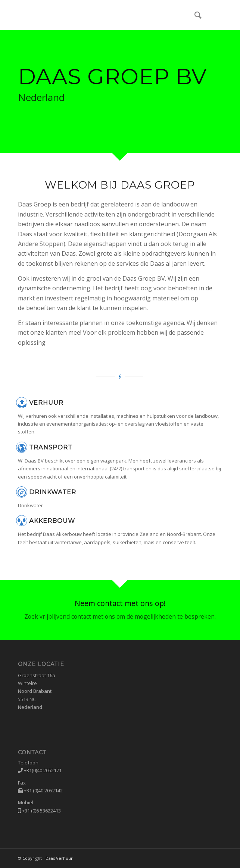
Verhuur (46, 403)
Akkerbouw (52, 521)
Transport (51, 447)
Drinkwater (53, 492)
